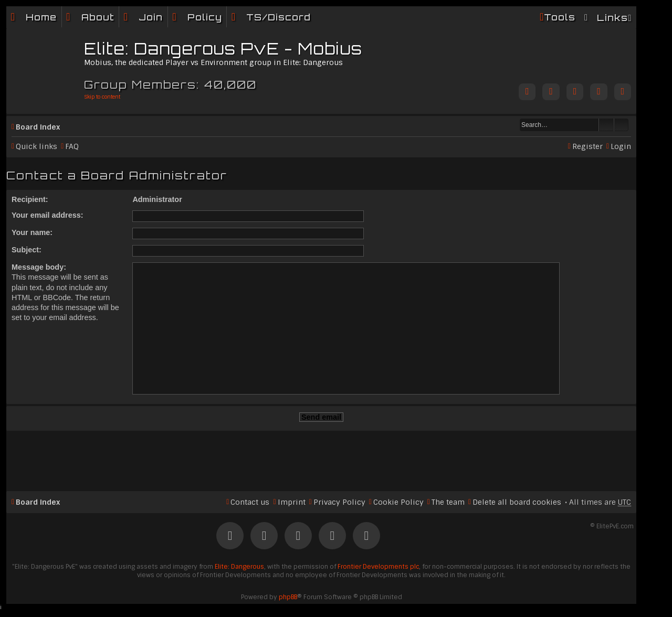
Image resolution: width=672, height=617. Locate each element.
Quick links (36, 146)
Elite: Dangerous (239, 567)
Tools (560, 17)
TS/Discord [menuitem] (279, 17)
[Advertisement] (321, 456)
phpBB (288, 597)
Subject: (27, 250)
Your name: (32, 232)
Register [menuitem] (587, 146)
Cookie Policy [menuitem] (398, 502)
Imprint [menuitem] (292, 502)
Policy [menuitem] (205, 17)
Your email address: (48, 215)
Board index (38, 127)
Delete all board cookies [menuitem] (517, 502)
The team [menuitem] (448, 502)
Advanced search (621, 125)
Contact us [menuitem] (250, 502)
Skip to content (102, 97)
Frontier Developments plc (378, 567)
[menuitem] (90, 17)
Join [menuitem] (151, 17)
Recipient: (30, 199)
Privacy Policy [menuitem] (339, 502)
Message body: (39, 267)
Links (612, 18)
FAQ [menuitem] (72, 146)
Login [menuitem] (621, 146)
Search (606, 125)
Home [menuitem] (41, 17)
